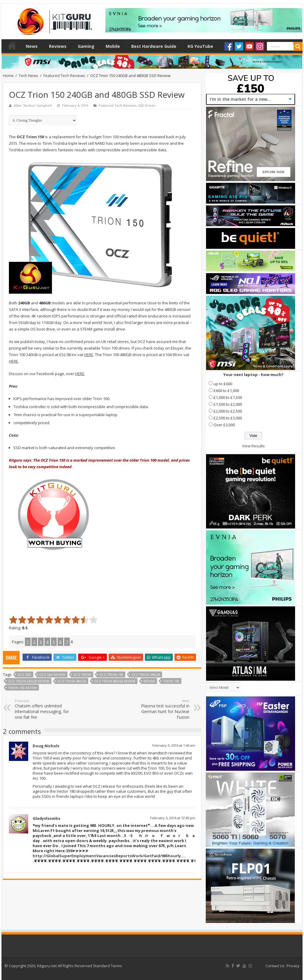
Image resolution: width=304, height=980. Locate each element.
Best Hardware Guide (154, 46)
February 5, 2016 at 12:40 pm (173, 818)
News (32, 46)
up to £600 (223, 384)
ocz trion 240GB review (29, 681)
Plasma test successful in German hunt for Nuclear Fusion (159, 709)
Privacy (293, 966)
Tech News (28, 75)
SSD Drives (147, 105)
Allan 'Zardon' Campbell (33, 105)
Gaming (86, 46)
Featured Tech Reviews (64, 75)
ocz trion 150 (111, 675)
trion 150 (171, 681)
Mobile (113, 46)
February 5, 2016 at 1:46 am (174, 745)
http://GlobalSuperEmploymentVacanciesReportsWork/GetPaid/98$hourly (107, 856)
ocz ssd (24, 675)
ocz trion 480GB (72, 681)
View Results (253, 446)
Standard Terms (107, 966)
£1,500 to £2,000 (228, 404)
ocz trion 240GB (146, 675)
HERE (89, 355)
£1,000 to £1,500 (228, 397)
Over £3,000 (224, 425)
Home (12, 45)
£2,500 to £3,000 (228, 418)
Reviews (58, 46)
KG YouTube (200, 46)
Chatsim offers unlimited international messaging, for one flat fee (45, 709)
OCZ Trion (82, 675)
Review (149, 681)
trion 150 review (22, 688)
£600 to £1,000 (226, 391)
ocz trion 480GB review (115, 681)
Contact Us (275, 966)
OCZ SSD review (52, 675)
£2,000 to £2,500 (228, 411)
